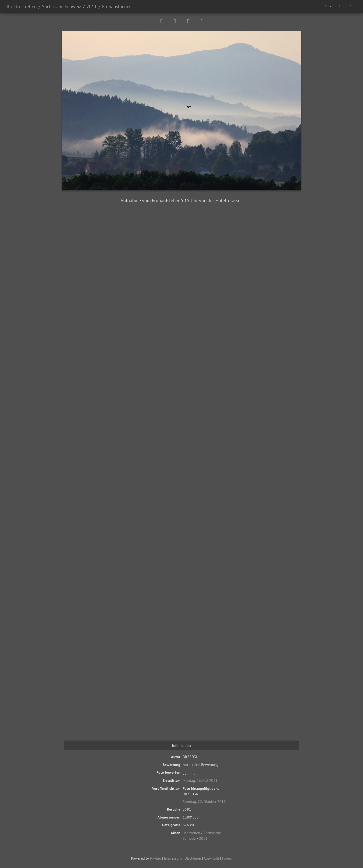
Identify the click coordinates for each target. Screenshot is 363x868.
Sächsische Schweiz (62, 7)
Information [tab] (181, 745)
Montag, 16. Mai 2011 (200, 780)
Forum (227, 858)
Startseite (8, 7)
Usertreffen (25, 7)
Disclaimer (193, 858)
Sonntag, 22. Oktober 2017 (204, 801)
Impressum (173, 858)
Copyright (212, 858)
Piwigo (156, 858)
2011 (92, 7)
